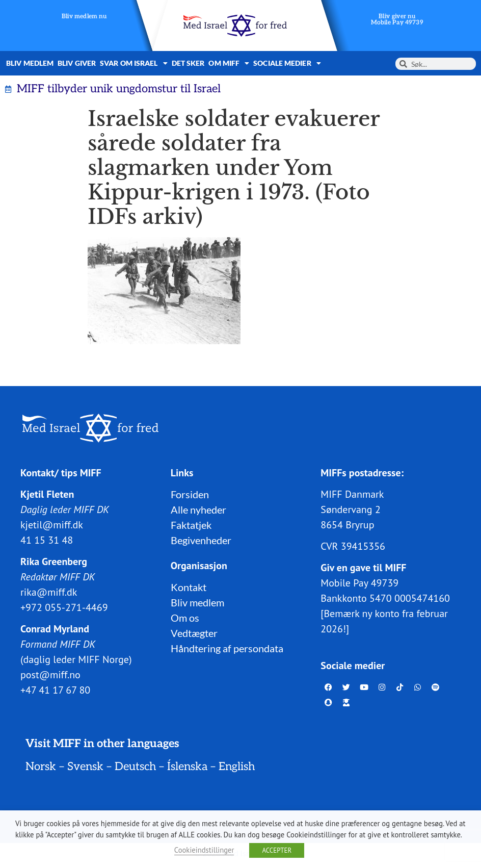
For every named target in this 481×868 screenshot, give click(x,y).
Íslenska (187, 767)
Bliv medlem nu (84, 17)
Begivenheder (201, 540)
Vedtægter (194, 633)
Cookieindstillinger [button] (204, 850)
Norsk (41, 767)
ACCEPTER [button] (277, 850)
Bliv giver (77, 63)
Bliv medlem (30, 63)
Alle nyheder (198, 509)
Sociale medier (287, 63)
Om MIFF (229, 63)
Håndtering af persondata (227, 648)
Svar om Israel (134, 63)
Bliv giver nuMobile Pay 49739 (397, 20)
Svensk (85, 767)
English (237, 767)
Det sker (188, 63)
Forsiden (190, 494)
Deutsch (135, 767)
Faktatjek (191, 525)
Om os (185, 618)
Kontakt (189, 587)
